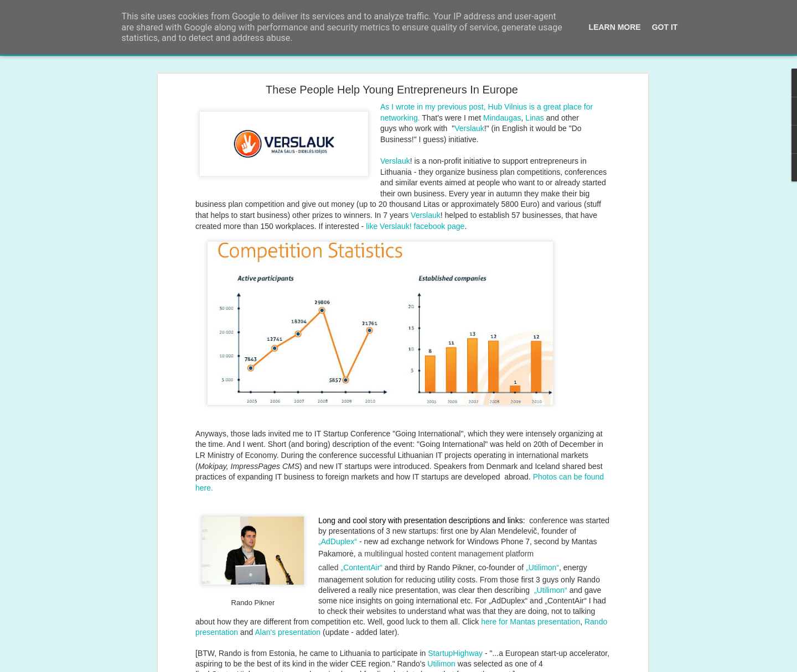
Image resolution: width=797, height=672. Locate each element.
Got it (665, 27)
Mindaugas (502, 118)
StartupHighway (455, 653)
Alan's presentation (288, 632)
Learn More (615, 27)
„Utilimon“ (551, 590)
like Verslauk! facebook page (415, 226)
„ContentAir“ (361, 567)
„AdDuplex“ (338, 541)
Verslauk (469, 128)
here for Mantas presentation (531, 622)
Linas (534, 118)
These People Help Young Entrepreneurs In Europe (392, 90)
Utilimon (543, 567)
